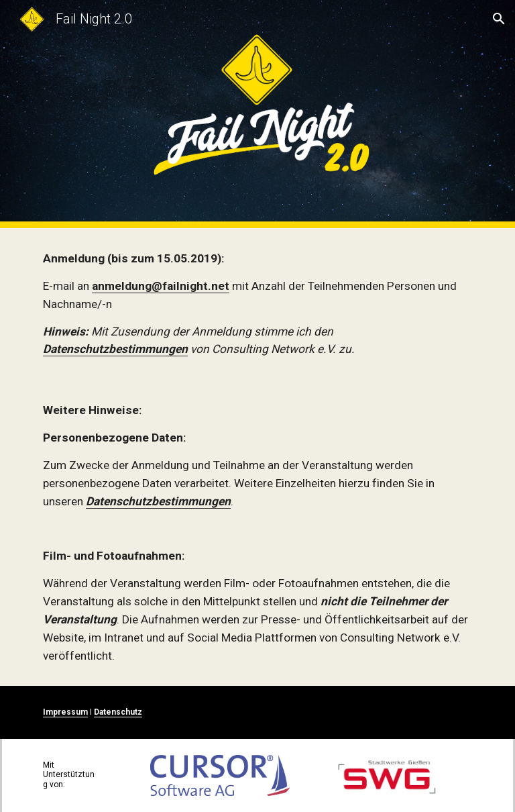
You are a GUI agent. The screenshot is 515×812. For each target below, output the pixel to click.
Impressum (65, 712)
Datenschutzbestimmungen (115, 349)
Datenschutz (118, 712)
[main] (257, 304)
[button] (499, 19)
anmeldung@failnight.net (161, 286)
